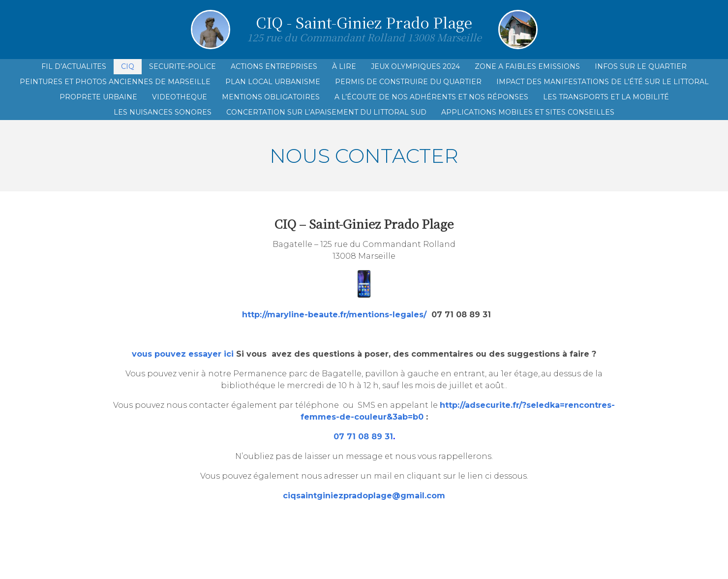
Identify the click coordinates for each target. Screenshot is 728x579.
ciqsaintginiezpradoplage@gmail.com (364, 496)
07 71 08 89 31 (363, 437)
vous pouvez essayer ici (183, 354)
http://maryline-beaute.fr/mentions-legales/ (334, 315)
